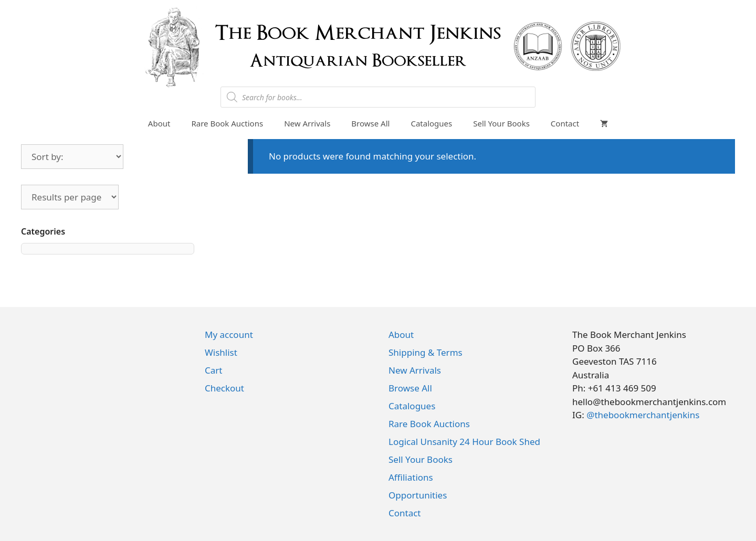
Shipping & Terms (426, 352)
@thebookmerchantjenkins (643, 415)
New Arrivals (307, 123)
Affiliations (411, 477)
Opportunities (418, 495)
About (159, 123)
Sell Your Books (501, 123)
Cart (213, 370)
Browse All (370, 123)
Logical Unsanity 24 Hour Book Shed (464, 442)
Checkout (224, 388)
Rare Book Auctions (227, 123)
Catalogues (431, 123)
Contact (565, 123)
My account (229, 335)
